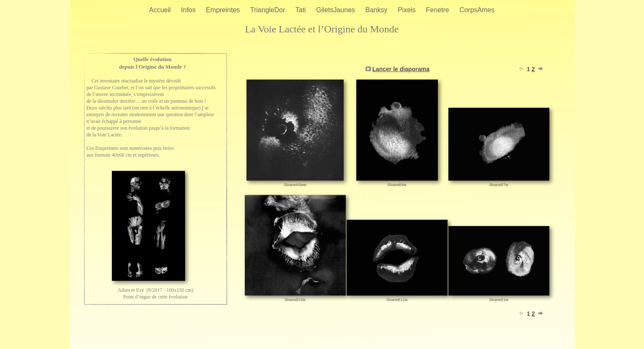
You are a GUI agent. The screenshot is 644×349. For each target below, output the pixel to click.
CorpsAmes (477, 10)
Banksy (378, 10)
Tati (301, 10)
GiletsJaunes (337, 10)
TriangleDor (269, 10)
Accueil (161, 10)
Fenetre (439, 10)
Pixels (407, 10)
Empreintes (224, 10)
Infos (189, 10)
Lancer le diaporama (401, 69)
